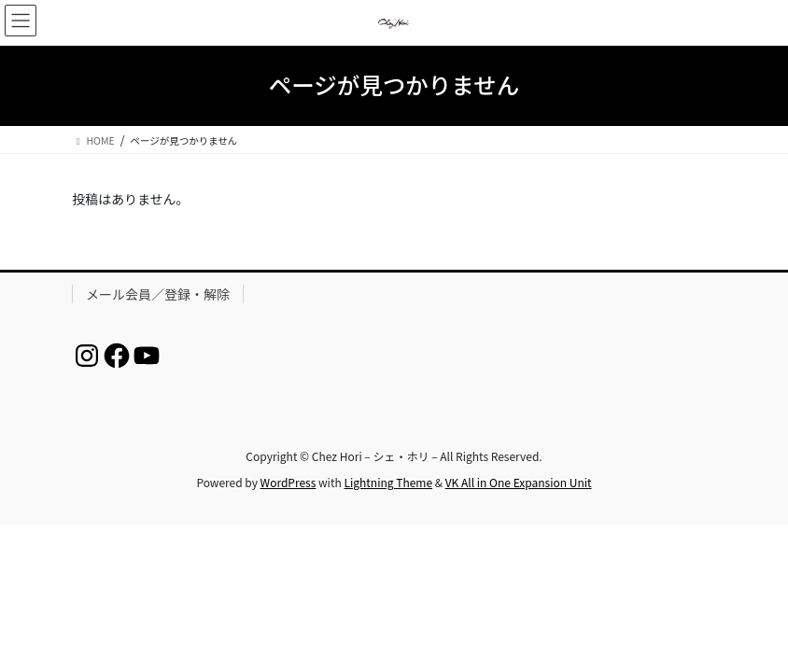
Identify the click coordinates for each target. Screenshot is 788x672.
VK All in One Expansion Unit (519, 482)
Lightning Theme (388, 482)
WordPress (288, 482)
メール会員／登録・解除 (158, 294)
